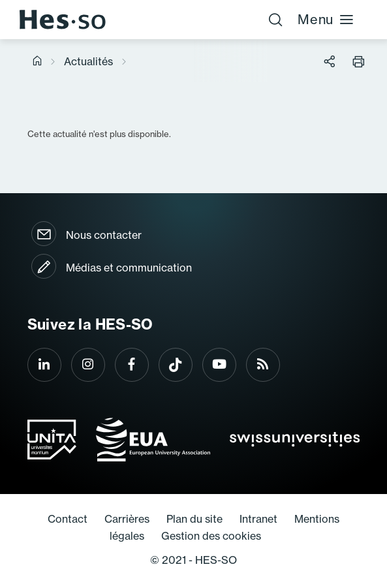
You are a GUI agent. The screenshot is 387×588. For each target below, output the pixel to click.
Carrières (127, 519)
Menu (326, 19)
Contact (68, 519)
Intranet (258, 519)
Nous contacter (104, 235)
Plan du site (194, 519)
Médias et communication (129, 268)
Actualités (88, 61)
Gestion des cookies (211, 536)
